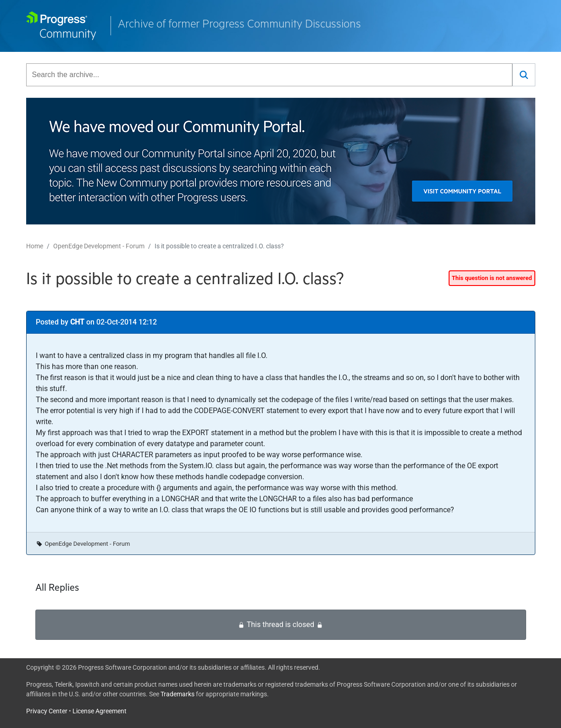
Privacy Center (47, 711)
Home (35, 246)
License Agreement (100, 711)
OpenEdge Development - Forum (99, 246)
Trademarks (178, 694)
